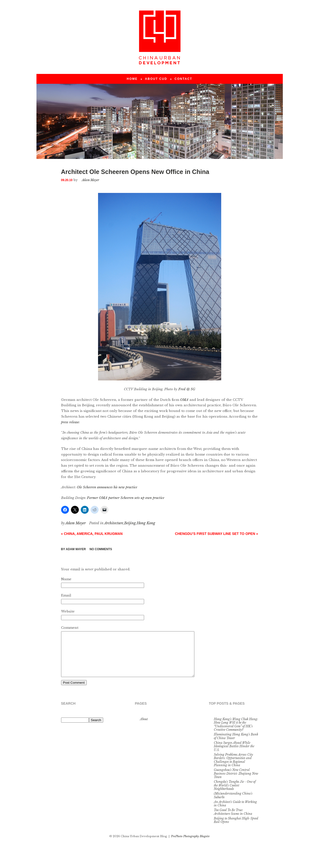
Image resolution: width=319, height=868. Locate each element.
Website (68, 611)
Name (66, 579)
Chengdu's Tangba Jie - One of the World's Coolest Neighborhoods (235, 794)
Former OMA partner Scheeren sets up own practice (126, 498)
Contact (184, 79)
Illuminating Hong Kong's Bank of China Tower (236, 745)
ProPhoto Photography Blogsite (190, 845)
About (144, 728)
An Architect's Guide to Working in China (235, 812)
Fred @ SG (187, 389)
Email (66, 595)
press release (70, 422)
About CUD (156, 79)
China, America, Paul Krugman (92, 534)
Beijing (130, 523)
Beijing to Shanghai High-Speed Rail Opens (236, 829)
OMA (184, 400)
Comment (70, 628)
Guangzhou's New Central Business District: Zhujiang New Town (236, 782)
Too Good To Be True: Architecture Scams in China (233, 821)
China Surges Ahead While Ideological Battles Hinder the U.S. (234, 755)
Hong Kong (146, 523)
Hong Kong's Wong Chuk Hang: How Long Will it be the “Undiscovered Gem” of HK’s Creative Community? (236, 733)
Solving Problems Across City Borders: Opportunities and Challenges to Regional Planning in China (233, 769)
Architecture (114, 523)
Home (132, 79)
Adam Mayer (76, 549)
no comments (101, 549)
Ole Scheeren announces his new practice (107, 487)
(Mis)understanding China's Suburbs (233, 804)
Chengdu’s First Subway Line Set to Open (216, 534)
